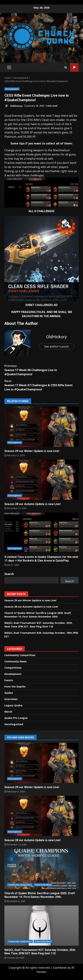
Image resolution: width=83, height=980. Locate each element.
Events (9, 680)
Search (9, 574)
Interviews (11, 699)
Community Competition (20, 655)
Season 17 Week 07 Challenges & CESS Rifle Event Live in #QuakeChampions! (41, 385)
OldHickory (13, 106)
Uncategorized (14, 724)
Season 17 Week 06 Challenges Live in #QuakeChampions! (41, 370)
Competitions (13, 668)
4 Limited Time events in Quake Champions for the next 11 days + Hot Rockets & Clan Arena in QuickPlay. (41, 533)
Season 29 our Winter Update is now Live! (41, 427)
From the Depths (15, 687)
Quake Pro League (16, 718)
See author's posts (56, 346)
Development (12, 89)
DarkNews (60, 968)
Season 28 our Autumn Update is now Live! (41, 480)
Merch (8, 712)
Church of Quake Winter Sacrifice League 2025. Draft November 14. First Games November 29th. (41, 869)
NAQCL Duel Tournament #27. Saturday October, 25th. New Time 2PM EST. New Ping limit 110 (41, 926)
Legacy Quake (13, 705)
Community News (15, 661)
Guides (9, 693)
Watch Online (74, 67)
